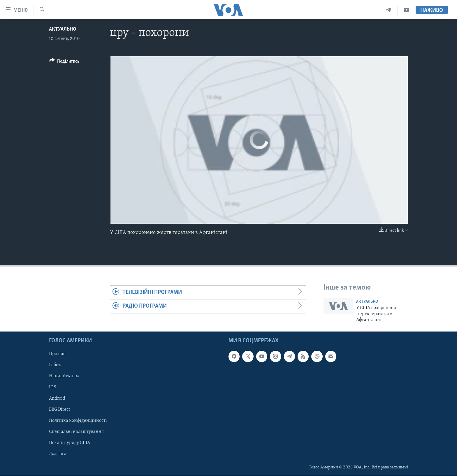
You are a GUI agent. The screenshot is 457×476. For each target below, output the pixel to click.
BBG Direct (59, 410)
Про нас (57, 354)
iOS (53, 387)
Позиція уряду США (70, 443)
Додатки (58, 454)
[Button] (64, 62)
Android (57, 399)
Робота (56, 365)
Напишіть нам (64, 376)
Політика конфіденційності (78, 421)
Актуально (63, 29)
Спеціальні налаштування (76, 432)
